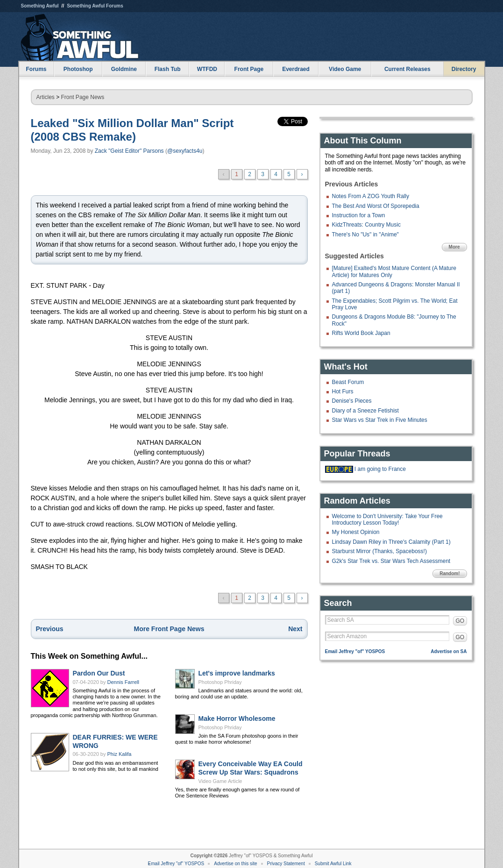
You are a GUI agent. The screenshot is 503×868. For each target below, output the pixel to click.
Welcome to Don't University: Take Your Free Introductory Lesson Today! (387, 519)
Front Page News (83, 97)
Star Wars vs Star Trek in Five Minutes (380, 420)
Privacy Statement (286, 864)
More (454, 247)
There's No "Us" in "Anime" (365, 235)
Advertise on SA (449, 651)
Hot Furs (343, 391)
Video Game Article (220, 781)
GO (460, 621)
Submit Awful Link (333, 864)
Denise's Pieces (352, 401)
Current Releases (407, 69)
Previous (50, 629)
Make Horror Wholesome (237, 719)
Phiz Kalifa (120, 754)
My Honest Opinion (356, 532)
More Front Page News (169, 629)
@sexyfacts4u (185, 151)
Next (295, 629)
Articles (46, 97)
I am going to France (380, 469)
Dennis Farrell (123, 682)
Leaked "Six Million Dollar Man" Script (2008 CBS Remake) (132, 130)
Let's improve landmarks (237, 673)
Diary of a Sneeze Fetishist (365, 411)
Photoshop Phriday (220, 682)
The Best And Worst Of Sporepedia (376, 206)
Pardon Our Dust (99, 673)
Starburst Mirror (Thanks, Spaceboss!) (379, 551)
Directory (464, 69)
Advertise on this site (235, 864)
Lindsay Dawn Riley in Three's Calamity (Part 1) (391, 542)
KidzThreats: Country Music (366, 225)
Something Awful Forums (95, 6)
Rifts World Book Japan (361, 333)
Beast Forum (348, 382)
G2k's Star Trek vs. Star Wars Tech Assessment (391, 561)
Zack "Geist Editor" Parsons (129, 151)
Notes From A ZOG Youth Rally (371, 196)
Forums (36, 69)
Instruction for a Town (359, 215)
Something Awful (40, 6)
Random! (450, 573)
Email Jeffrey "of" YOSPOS (355, 651)
